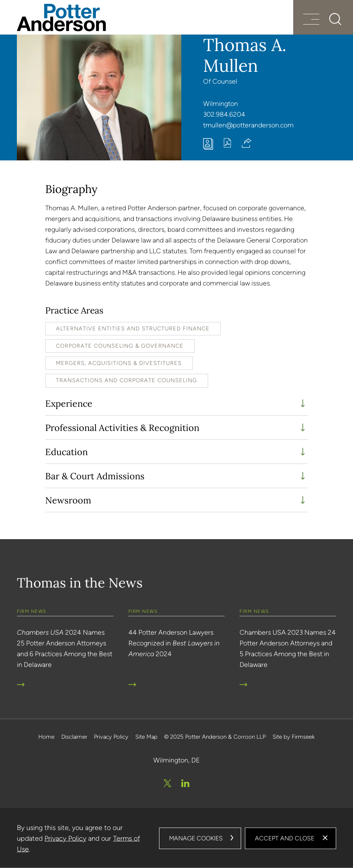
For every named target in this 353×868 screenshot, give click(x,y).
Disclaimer (74, 737)
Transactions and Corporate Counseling (126, 380)
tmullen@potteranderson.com (248, 125)
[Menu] (311, 20)
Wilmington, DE (176, 760)
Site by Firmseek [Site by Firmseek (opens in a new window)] (294, 737)
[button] (247, 143)
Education (66, 452)
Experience (69, 403)
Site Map (146, 737)
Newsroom (68, 500)
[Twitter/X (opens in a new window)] (167, 783)
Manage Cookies (196, 838)
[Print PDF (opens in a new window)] (227, 145)
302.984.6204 (224, 114)
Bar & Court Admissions (95, 476)
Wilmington (221, 103)
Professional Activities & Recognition (122, 427)
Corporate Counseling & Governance (120, 346)
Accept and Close (285, 838)
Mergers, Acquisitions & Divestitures (119, 363)
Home (46, 737)
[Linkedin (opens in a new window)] (185, 783)
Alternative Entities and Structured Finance (133, 328)
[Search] (335, 19)
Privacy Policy (111, 737)
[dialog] (176, 838)
